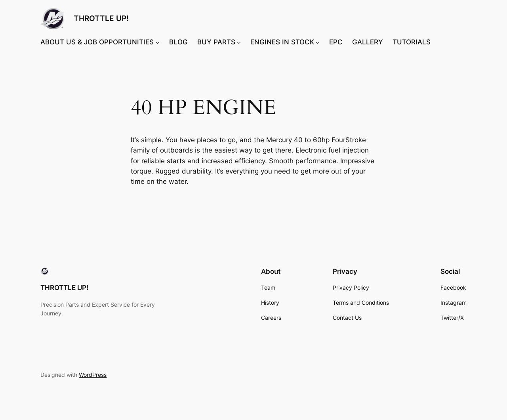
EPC (336, 42)
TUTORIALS (412, 42)
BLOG (178, 42)
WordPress (93, 375)
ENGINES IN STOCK (282, 42)
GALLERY (368, 42)
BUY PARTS (216, 42)
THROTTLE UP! (101, 18)
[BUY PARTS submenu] (239, 42)
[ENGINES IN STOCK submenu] (318, 42)
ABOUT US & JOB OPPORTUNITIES (97, 42)
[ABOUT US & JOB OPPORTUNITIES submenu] (158, 42)
